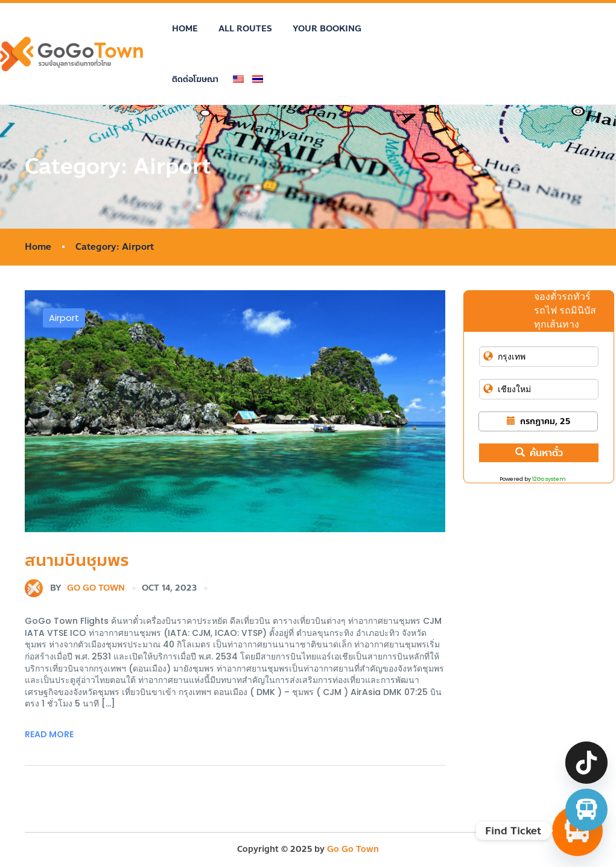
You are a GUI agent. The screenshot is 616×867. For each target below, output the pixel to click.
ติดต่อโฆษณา (195, 79)
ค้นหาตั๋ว (539, 453)
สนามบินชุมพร (77, 560)
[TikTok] (586, 763)
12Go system (549, 479)
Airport (64, 318)
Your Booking (327, 29)
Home (185, 29)
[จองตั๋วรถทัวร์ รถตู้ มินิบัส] (586, 810)
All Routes (245, 29)
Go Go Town (75, 588)
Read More (49, 734)
